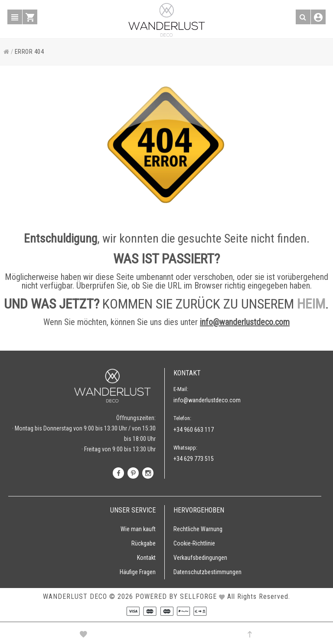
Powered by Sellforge (176, 596)
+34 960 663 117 (194, 430)
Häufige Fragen (138, 572)
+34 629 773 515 (194, 459)
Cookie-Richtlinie (194, 543)
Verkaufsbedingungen (200, 558)
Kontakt (146, 558)
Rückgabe (144, 543)
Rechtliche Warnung (198, 529)
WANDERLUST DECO (75, 596)
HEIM (311, 304)
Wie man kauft (138, 529)
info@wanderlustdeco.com (245, 322)
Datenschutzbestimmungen (207, 572)
